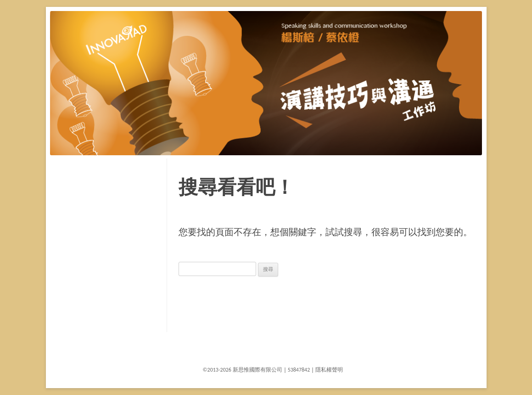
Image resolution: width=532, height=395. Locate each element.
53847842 (299, 370)
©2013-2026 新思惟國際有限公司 (243, 370)
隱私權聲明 (329, 370)
